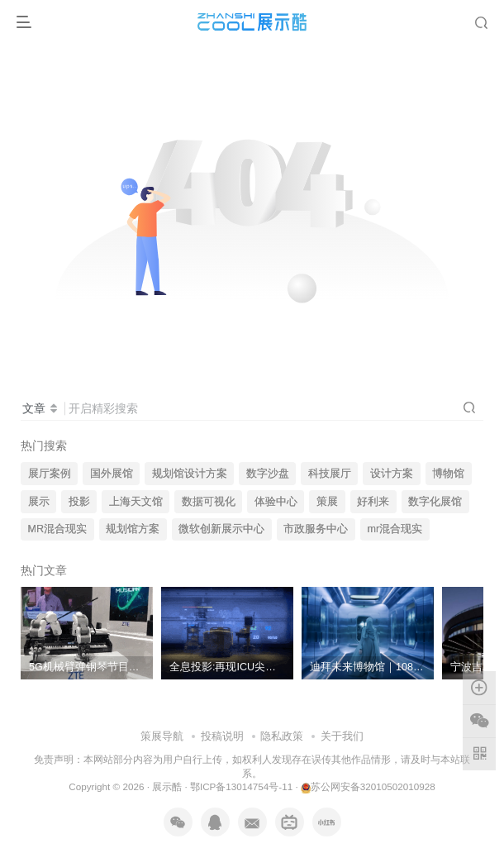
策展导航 (162, 736)
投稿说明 (222, 736)
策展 (327, 502)
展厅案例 (50, 474)
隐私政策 (282, 736)
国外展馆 (112, 474)
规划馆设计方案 (190, 474)
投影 (79, 502)
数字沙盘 (268, 474)
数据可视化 (209, 502)
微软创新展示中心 (221, 529)
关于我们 (342, 736)
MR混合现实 (58, 529)
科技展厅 (330, 474)
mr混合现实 (395, 529)
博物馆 (448, 474)
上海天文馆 (136, 502)
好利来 (373, 502)
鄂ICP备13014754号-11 (241, 786)
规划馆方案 (133, 529)
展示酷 (167, 786)
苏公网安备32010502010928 (368, 786)
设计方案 (392, 474)
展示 (39, 502)
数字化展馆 (435, 502)
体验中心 (276, 502)
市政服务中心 (316, 529)
